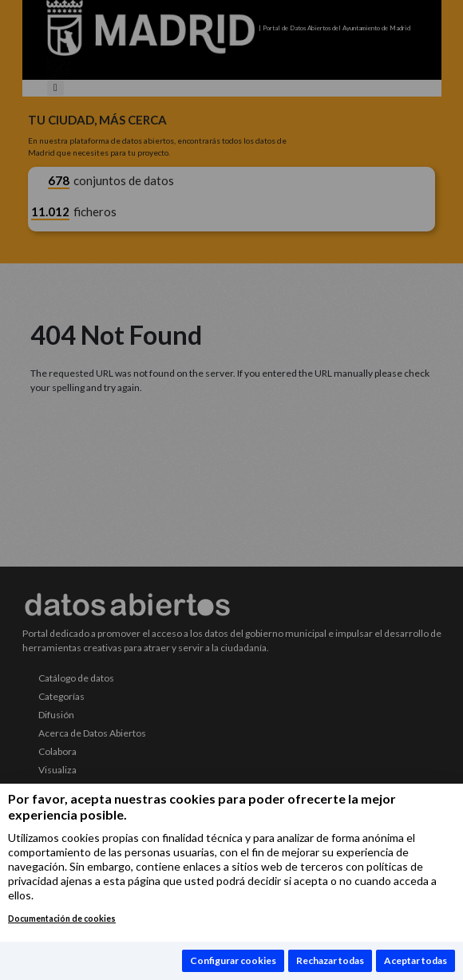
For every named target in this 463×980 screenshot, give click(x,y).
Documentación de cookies (62, 919)
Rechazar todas (330, 960)
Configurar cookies (233, 960)
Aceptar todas (416, 960)
